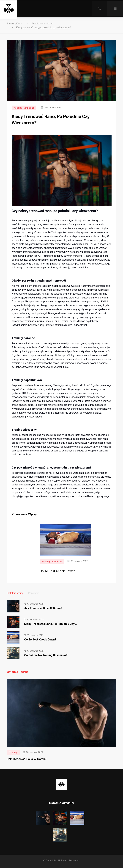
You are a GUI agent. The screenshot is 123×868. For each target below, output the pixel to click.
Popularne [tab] (34, 593)
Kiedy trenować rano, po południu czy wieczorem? (43, 27)
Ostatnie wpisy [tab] (15, 593)
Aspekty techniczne (42, 24)
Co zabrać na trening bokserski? (46, 655)
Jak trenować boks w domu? (43, 608)
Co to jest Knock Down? (57, 571)
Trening (13, 753)
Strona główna (15, 24)
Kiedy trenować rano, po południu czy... (51, 624)
